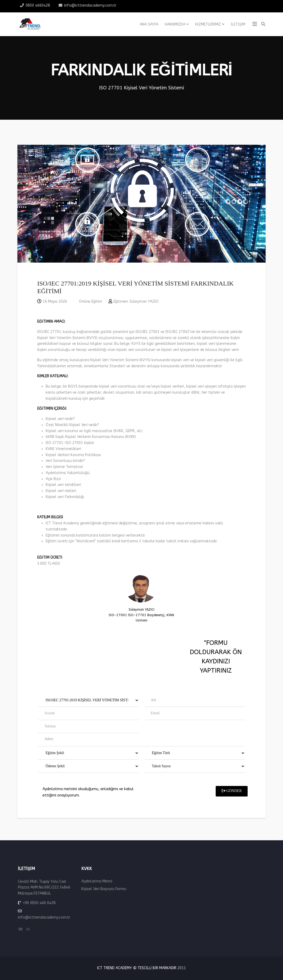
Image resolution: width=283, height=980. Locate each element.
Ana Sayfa (149, 24)
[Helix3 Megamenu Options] (255, 24)
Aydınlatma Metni (97, 881)
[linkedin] (28, 929)
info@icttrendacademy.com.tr (90, 5)
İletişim (238, 24)
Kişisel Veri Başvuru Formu (104, 889)
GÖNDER (232, 868)
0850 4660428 (38, 5)
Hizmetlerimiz (208, 24)
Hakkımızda (175, 24)
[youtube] (21, 929)
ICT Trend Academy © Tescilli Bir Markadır (137, 968)
